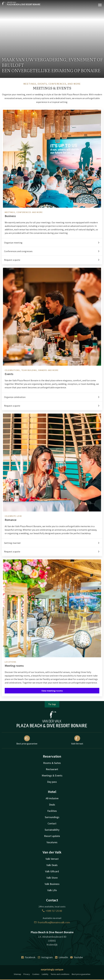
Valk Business (52, 884)
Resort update (52, 836)
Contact (52, 823)
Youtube (77, 957)
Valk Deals (52, 865)
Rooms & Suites (52, 763)
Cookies (36, 974)
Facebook (28, 957)
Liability (45, 974)
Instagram (45, 957)
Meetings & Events (52, 775)
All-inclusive (52, 798)
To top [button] (52, 704)
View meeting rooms (52, 691)
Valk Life (52, 890)
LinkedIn (62, 957)
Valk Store (52, 878)
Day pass (52, 782)
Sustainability (52, 830)
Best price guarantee (27, 740)
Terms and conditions (60, 974)
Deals (52, 805)
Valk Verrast (77, 740)
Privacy (27, 974)
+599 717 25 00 (52, 911)
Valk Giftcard (52, 871)
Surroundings (52, 817)
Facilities (52, 811)
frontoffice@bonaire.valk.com (52, 922)
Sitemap (17, 974)
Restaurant (52, 769)
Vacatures (52, 842)
